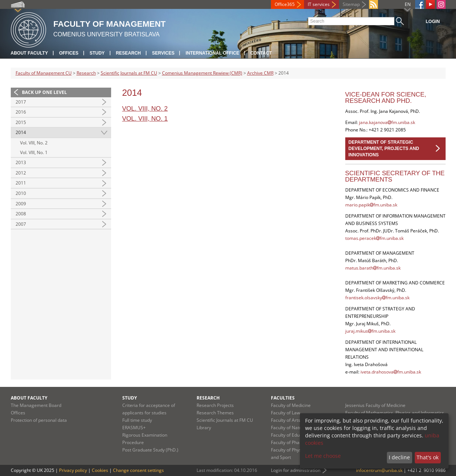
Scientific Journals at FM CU (129, 73)
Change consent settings (138, 470)
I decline (399, 457)
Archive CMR (260, 73)
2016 (21, 112)
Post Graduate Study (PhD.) (150, 450)
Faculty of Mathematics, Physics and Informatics (395, 413)
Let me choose (323, 456)
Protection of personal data (39, 420)
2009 (21, 204)
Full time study (137, 420)
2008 (21, 214)
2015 (21, 122)
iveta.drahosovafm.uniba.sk (391, 372)
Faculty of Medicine (291, 405)
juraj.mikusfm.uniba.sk (370, 331)
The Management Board (36, 405)
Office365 (285, 4)
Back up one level (44, 92)
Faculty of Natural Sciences (299, 428)
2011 (21, 183)
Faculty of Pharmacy (292, 442)
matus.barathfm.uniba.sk (373, 268)
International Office (212, 53)
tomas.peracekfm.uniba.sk (374, 238)
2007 (21, 224)
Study (97, 53)
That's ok (428, 457)
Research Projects (215, 405)
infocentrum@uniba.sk (379, 470)
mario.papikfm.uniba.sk (371, 205)
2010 (21, 193)
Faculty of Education (292, 435)
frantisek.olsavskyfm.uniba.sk (377, 298)
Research (128, 53)
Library (204, 428)
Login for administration (296, 470)
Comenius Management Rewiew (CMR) (202, 73)
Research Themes (215, 413)
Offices (69, 53)
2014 (21, 132)
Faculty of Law (285, 413)
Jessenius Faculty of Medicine (375, 405)
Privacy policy (73, 470)
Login (433, 22)
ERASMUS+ (134, 428)
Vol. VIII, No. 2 (34, 143)
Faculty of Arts (286, 420)
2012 (21, 173)
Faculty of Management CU (44, 73)
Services (163, 53)
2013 (21, 162)
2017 (21, 102)
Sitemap (351, 4)
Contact (261, 53)
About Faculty (29, 53)
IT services (319, 4)
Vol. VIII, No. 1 (34, 152)
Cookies (100, 470)
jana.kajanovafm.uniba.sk (387, 122)
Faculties (283, 398)
